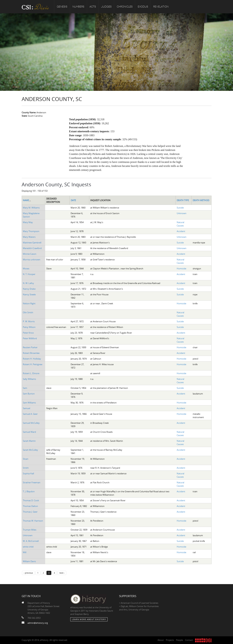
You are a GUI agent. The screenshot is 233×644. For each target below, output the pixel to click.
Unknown (182, 213)
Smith (26, 468)
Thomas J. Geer (30, 512)
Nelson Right (29, 303)
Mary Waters (29, 237)
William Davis (29, 561)
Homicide (181, 269)
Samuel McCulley (31, 423)
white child (28, 547)
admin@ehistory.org (38, 623)
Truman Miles (30, 530)
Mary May (28, 222)
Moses (26, 269)
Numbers (78, 7)
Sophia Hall (28, 473)
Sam (25, 388)
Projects (170, 640)
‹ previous (28, 573)
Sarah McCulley (30, 450)
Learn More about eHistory (89, 619)
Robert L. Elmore (31, 373)
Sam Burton (29, 394)
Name (27, 200)
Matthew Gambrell (32, 243)
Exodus (143, 7)
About (161, 640)
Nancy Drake (29, 289)
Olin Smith (28, 312)
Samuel (26, 408)
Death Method (201, 200)
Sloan (26, 459)
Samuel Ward (29, 432)
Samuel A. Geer (30, 414)
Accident (181, 231)
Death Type (183, 200)
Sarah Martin (29, 441)
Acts (93, 7)
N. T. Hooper (29, 274)
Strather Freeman (32, 482)
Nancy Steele (29, 294)
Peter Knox (28, 333)
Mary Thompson (31, 231)
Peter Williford (30, 338)
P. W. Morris (29, 321)
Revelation (161, 7)
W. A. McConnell (31, 541)
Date (73, 200)
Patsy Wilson (29, 327)
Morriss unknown (32, 260)
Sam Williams (29, 403)
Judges (106, 7)
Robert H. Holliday (32, 359)
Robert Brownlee (31, 353)
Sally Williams (29, 379)
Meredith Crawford (32, 248)
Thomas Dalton (30, 506)
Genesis (62, 7)
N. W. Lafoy (28, 283)
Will (25, 552)
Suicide (180, 208)
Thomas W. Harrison (33, 521)
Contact (189, 640)
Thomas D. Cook (31, 500)
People (179, 640)
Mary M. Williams (31, 208)
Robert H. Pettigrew (33, 364)
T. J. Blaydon (29, 491)
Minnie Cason (30, 254)
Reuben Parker (30, 347)
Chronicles (125, 7)
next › (62, 573)
